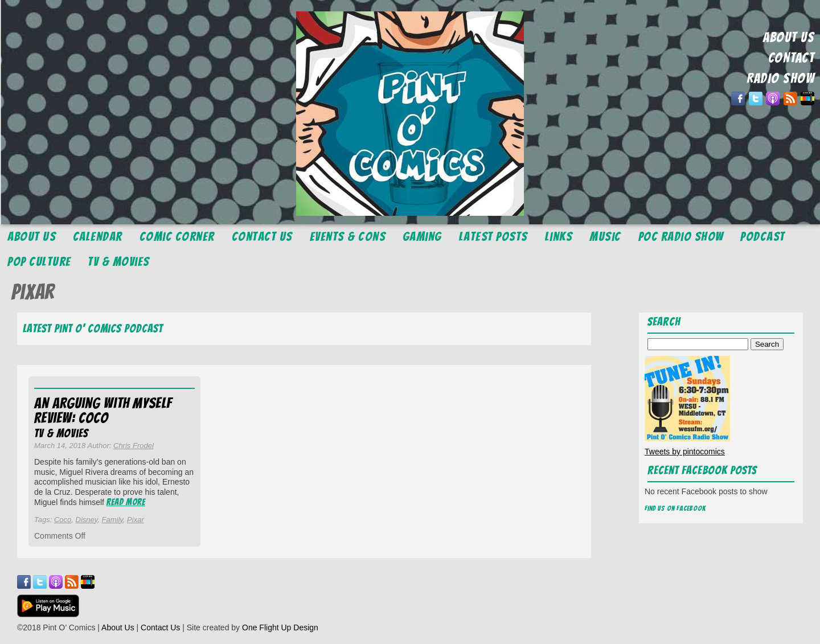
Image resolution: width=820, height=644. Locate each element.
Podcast (763, 237)
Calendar (98, 237)
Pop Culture (39, 262)
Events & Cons (348, 237)
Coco (63, 520)
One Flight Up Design (280, 627)
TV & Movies (119, 262)
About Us (32, 237)
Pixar (136, 520)
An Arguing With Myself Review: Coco (103, 411)
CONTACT (792, 58)
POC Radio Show (681, 237)
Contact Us (262, 237)
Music (605, 237)
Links (559, 237)
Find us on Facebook (675, 508)
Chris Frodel (134, 446)
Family (112, 520)
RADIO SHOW (780, 78)
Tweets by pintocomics (685, 452)
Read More (126, 502)
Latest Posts (493, 237)
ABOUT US (789, 37)
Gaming (422, 237)
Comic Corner (177, 237)
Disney (87, 520)
